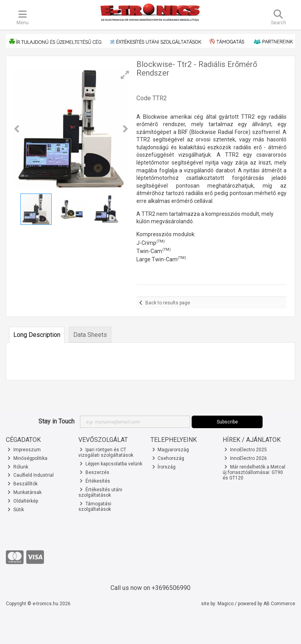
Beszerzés (94, 472)
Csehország (168, 458)
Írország (164, 467)
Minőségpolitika (27, 458)
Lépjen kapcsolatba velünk (111, 464)
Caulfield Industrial (31, 475)
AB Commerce (279, 604)
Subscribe (227, 422)
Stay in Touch (56, 421)
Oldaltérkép (23, 501)
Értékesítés (95, 481)
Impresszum (24, 450)
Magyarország (171, 450)
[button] (125, 75)
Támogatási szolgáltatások (95, 507)
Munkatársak (24, 492)
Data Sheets (90, 335)
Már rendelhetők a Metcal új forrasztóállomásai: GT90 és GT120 (254, 473)
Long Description (37, 335)
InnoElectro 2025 (246, 450)
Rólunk (18, 467)
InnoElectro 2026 (246, 458)
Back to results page (168, 303)
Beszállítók (23, 484)
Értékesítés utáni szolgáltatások (101, 492)
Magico (226, 604)
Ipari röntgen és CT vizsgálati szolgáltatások (106, 452)
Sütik (16, 510)
